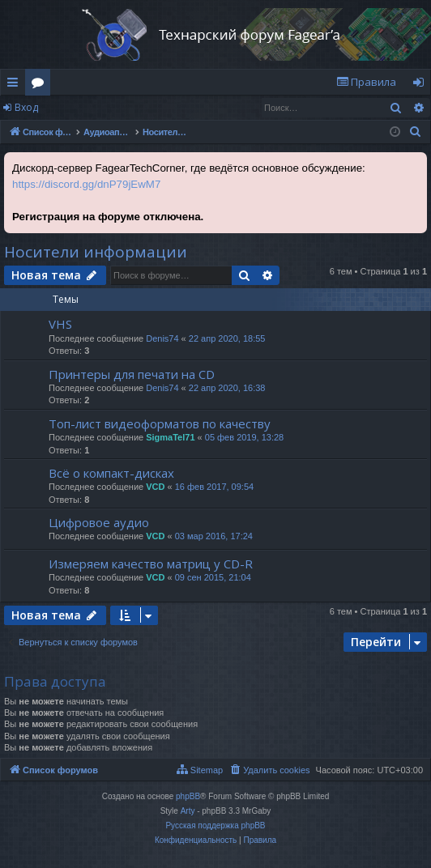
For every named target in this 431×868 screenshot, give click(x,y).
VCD (155, 487)
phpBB (188, 796)
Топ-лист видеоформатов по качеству (160, 423)
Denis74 (162, 338)
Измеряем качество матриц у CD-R (151, 564)
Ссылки (16, 85)
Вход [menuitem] (422, 85)
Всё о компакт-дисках (111, 473)
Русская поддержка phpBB (215, 825)
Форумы (41, 85)
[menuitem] (366, 82)
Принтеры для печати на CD (132, 374)
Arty (188, 811)
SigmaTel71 (170, 437)
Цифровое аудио (99, 522)
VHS (60, 324)
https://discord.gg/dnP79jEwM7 (86, 184)
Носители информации (96, 252)
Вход (26, 107)
